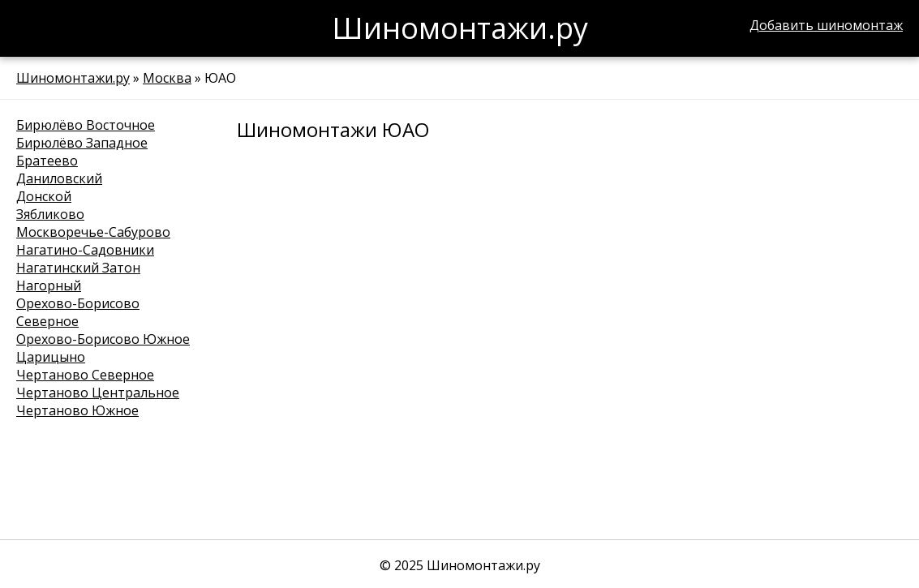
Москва (167, 78)
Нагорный (49, 285)
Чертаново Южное (77, 410)
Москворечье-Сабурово (93, 232)
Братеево (47, 161)
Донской (44, 196)
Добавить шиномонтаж (826, 25)
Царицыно (51, 357)
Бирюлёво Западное (82, 143)
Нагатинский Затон (78, 268)
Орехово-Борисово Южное (103, 339)
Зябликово (50, 214)
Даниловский (59, 178)
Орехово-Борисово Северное (78, 312)
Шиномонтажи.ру (73, 78)
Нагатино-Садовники (85, 250)
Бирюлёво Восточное (86, 125)
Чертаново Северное (85, 375)
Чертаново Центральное (98, 393)
